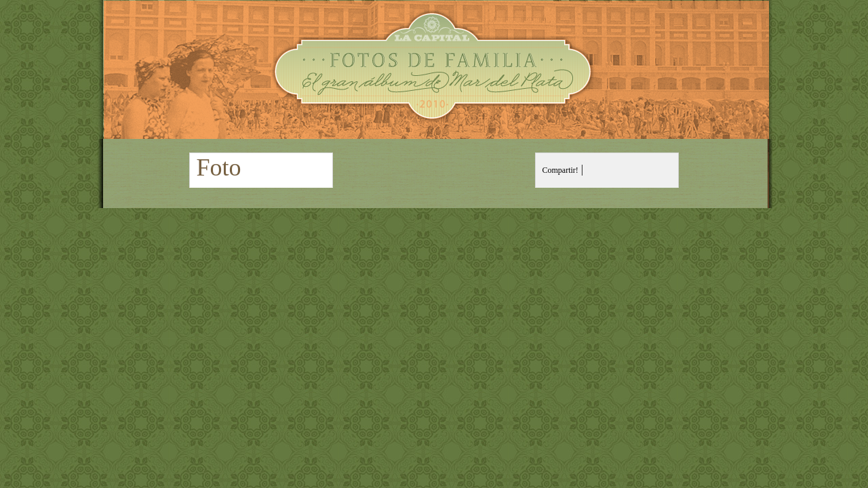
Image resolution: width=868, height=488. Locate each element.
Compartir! (560, 170)
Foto (219, 167)
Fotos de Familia (434, 69)
